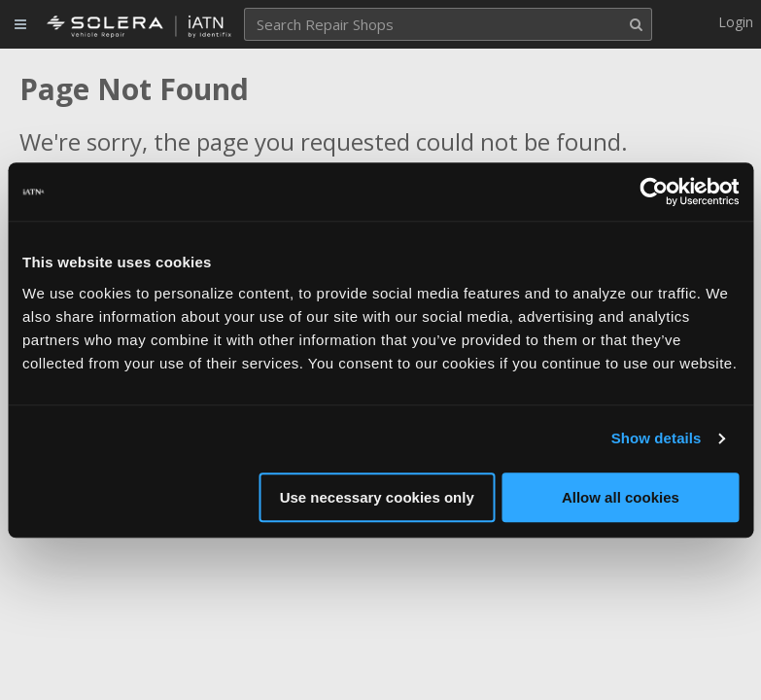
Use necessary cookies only (377, 497)
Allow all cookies (621, 497)
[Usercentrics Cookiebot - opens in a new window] (654, 192)
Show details (657, 438)
